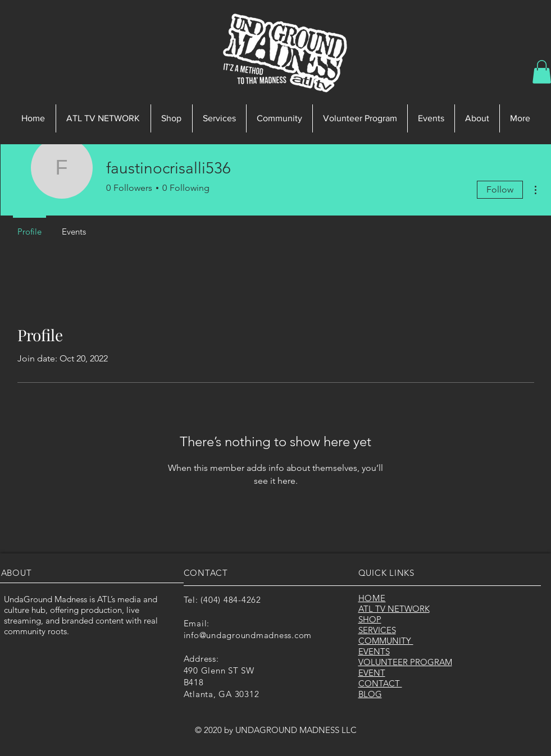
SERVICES (377, 630)
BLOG (370, 694)
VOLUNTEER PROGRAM (405, 662)
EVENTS (374, 651)
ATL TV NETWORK (394, 609)
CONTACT (380, 683)
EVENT (372, 673)
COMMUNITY (386, 641)
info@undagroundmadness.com (248, 635)
